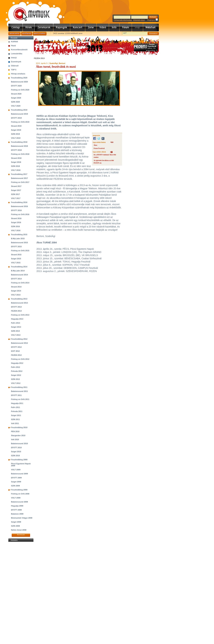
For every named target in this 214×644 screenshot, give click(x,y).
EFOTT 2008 (16, 510)
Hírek (29, 27)
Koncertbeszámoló (19, 50)
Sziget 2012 (16, 375)
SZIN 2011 (15, 419)
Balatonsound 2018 (19, 146)
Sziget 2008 (16, 522)
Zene (91, 27)
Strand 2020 (16, 94)
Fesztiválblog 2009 (19, 460)
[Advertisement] (21, 593)
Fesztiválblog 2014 (19, 267)
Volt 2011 (15, 423)
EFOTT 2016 (16, 210)
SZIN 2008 (15, 526)
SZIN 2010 (15, 456)
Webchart (151, 27)
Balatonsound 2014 (19, 275)
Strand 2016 (16, 218)
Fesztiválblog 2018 (19, 142)
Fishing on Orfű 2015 (20, 251)
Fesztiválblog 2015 (19, 234)
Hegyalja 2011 (17, 403)
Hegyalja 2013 (17, 319)
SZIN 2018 (15, 166)
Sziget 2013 (16, 327)
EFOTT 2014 (16, 279)
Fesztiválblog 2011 (19, 387)
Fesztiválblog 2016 (19, 202)
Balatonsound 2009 (19, 474)
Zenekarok (44, 27)
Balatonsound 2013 (19, 303)
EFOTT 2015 (16, 247)
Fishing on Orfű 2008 (20, 494)
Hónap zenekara (18, 74)
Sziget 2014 (16, 291)
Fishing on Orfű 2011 (20, 399)
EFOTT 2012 (16, 347)
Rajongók (62, 27)
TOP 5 (14, 70)
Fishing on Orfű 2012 (20, 359)
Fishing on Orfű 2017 (20, 182)
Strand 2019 (16, 126)
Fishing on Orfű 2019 (20, 122)
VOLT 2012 (16, 383)
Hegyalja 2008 (17, 506)
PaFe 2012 (16, 367)
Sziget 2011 (16, 415)
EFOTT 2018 (16, 150)
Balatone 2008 (17, 514)
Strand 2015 (16, 255)
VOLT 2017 (16, 198)
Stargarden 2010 (18, 435)
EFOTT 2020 (16, 86)
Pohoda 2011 (17, 411)
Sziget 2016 (16, 222)
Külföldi (14, 42)
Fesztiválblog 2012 (19, 339)
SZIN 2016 (15, 226)
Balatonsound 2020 (19, 82)
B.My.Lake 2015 (18, 239)
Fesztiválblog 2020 (19, 78)
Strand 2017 (16, 186)
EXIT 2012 (15, 351)
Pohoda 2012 (17, 371)
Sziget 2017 (16, 190)
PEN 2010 (15, 431)
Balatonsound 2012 (19, 343)
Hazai (13, 46)
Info (114, 27)
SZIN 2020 (15, 102)
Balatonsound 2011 (19, 391)
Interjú (14, 58)
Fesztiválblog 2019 (19, 110)
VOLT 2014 (16, 295)
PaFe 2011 (16, 407)
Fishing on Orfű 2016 (20, 214)
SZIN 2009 (15, 486)
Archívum (21, 535)
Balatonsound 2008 (19, 502)
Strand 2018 (16, 158)
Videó (103, 27)
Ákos (95, 145)
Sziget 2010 (16, 452)
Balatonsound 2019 (19, 114)
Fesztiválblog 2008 (19, 490)
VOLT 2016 (16, 230)
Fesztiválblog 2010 (19, 427)
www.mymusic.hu (29, 11)
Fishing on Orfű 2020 (20, 90)
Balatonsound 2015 (19, 243)
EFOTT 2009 (16, 478)
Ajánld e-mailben (40, 34)
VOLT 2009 (16, 470)
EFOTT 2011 (16, 395)
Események (16, 62)
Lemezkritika (17, 54)
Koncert (78, 27)
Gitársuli (15, 66)
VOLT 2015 (16, 263)
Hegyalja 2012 (17, 363)
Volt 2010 (15, 439)
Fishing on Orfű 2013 (20, 315)
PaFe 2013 (16, 323)
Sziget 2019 (16, 130)
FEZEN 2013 (16, 311)
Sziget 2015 (16, 259)
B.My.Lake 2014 (18, 271)
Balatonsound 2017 (19, 178)
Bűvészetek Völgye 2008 (22, 518)
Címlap (16, 27)
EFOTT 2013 (16, 307)
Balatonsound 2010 (19, 444)
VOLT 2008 (16, 498)
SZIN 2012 (15, 379)
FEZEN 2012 (16, 355)
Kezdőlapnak (27, 34)
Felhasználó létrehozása (123, 20)
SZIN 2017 (15, 194)
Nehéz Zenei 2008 (19, 530)
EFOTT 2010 (16, 448)
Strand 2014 (16, 287)
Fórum (126, 27)
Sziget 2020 (16, 98)
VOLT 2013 (16, 335)
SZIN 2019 (15, 134)
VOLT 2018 (16, 170)
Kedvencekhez (14, 34)
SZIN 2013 (15, 331)
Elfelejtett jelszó (139, 20)
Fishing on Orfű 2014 (20, 283)
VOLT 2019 (16, 138)
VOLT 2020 (16, 106)
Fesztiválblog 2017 (19, 174)
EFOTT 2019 (16, 118)
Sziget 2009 (16, 482)
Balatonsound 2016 (19, 206)
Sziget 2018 (16, 162)
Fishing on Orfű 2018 (20, 154)
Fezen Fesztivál (99, 148)
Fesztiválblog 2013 (19, 299)
